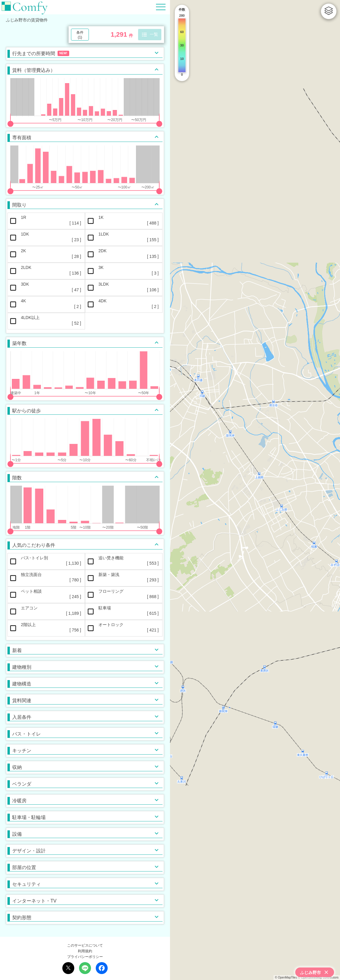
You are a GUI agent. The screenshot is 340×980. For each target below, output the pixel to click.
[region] (255, 490)
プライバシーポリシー (85, 957)
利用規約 (85, 951)
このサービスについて (85, 945)
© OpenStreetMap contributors (318, 977)
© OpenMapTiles (286, 977)
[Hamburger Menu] (161, 7)
